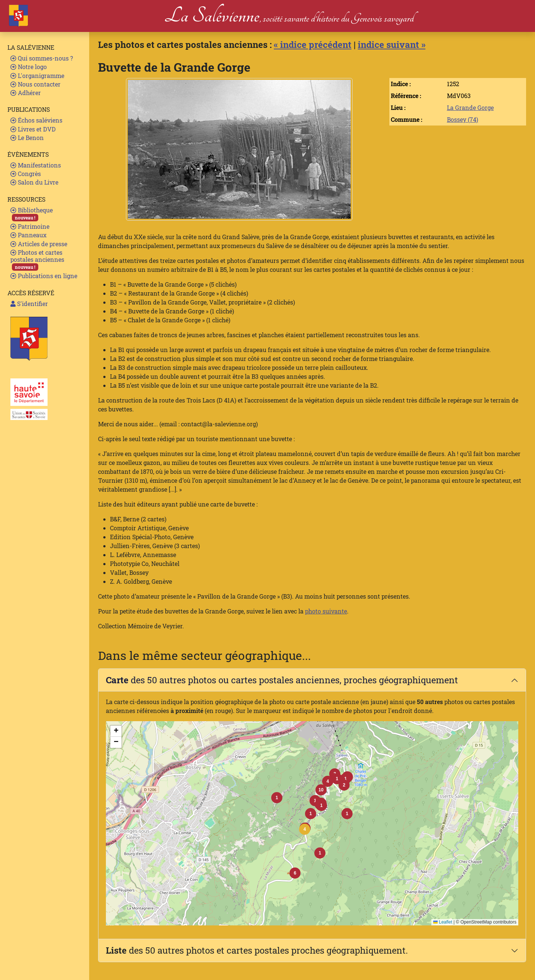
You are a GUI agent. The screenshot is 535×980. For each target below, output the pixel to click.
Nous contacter (35, 84)
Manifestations (36, 165)
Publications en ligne (44, 276)
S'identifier (29, 304)
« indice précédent (313, 45)
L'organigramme (37, 76)
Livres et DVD (33, 129)
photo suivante (326, 611)
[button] (305, 829)
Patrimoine (30, 226)
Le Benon (27, 138)
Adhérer (26, 93)
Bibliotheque (32, 214)
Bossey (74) (463, 119)
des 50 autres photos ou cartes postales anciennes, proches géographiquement (282, 680)
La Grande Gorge (470, 108)
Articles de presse (39, 244)
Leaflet (443, 922)
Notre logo (29, 67)
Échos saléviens (36, 120)
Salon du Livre (34, 182)
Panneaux (28, 235)
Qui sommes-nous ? (42, 58)
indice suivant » (392, 45)
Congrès (26, 174)
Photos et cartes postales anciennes (37, 260)
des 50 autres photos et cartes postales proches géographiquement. (257, 950)
